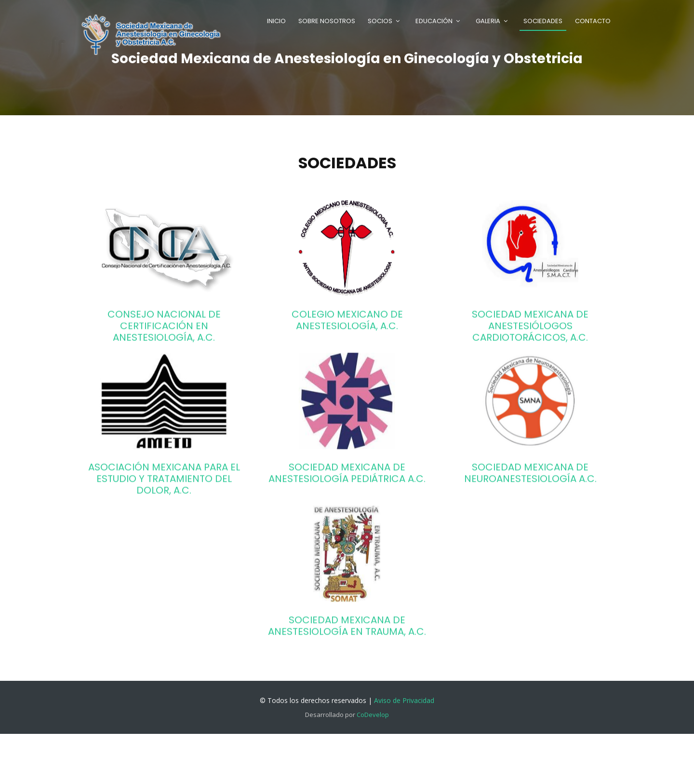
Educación (434, 21)
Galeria (488, 21)
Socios (380, 21)
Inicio (276, 21)
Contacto (593, 21)
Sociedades (543, 21)
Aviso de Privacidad (404, 700)
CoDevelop (373, 715)
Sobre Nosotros (327, 21)
